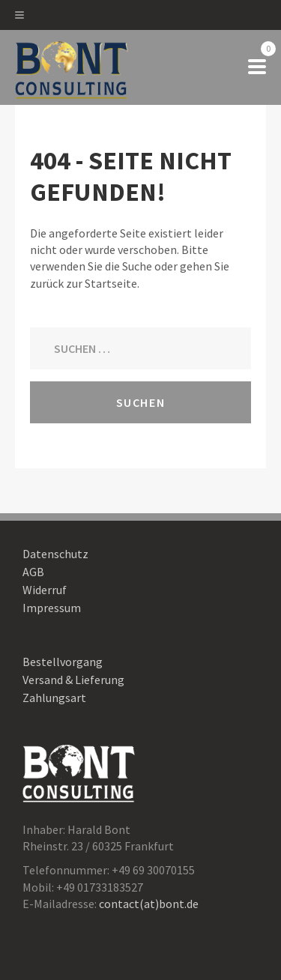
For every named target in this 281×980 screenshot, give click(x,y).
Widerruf (45, 590)
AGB (33, 572)
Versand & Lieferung (73, 680)
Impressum (52, 608)
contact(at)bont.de (149, 904)
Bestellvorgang (63, 662)
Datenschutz (55, 554)
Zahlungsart (54, 698)
